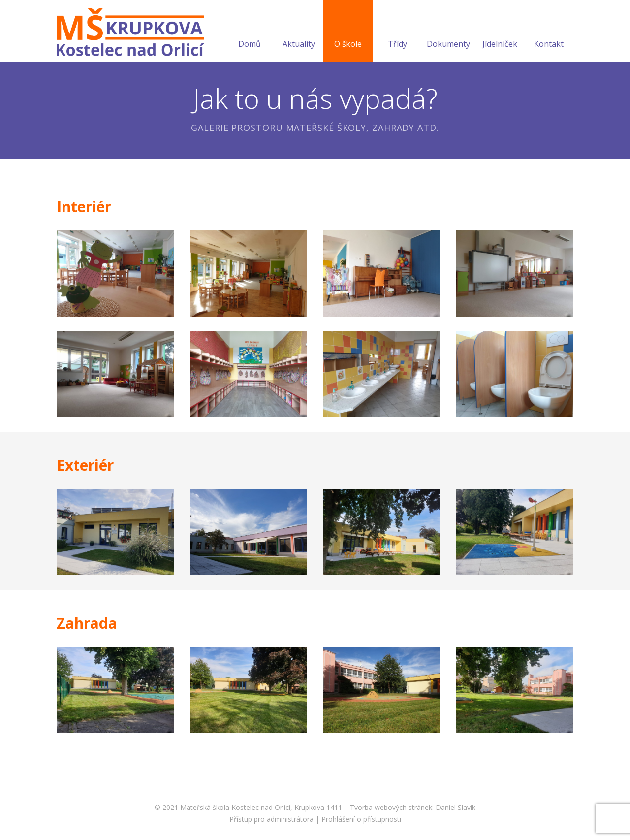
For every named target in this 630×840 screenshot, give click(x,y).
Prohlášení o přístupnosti (361, 819)
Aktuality (299, 32)
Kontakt (549, 32)
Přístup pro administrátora (271, 819)
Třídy (397, 32)
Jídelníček (500, 32)
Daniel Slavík (456, 807)
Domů (250, 32)
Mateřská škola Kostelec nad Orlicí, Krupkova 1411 (261, 807)
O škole (348, 32)
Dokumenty (448, 32)
